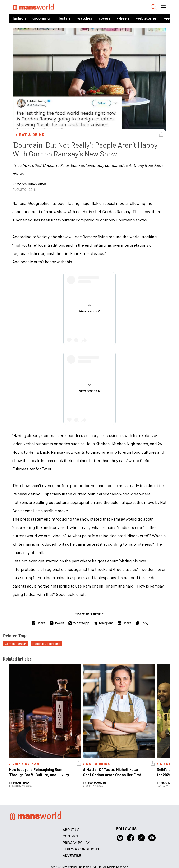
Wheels (123, 18)
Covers (104, 18)
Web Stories (146, 18)
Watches (85, 18)
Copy (142, 623)
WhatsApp (79, 623)
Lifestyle (64, 18)
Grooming (41, 18)
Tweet (57, 623)
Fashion (19, 18)
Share (38, 623)
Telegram (103, 623)
